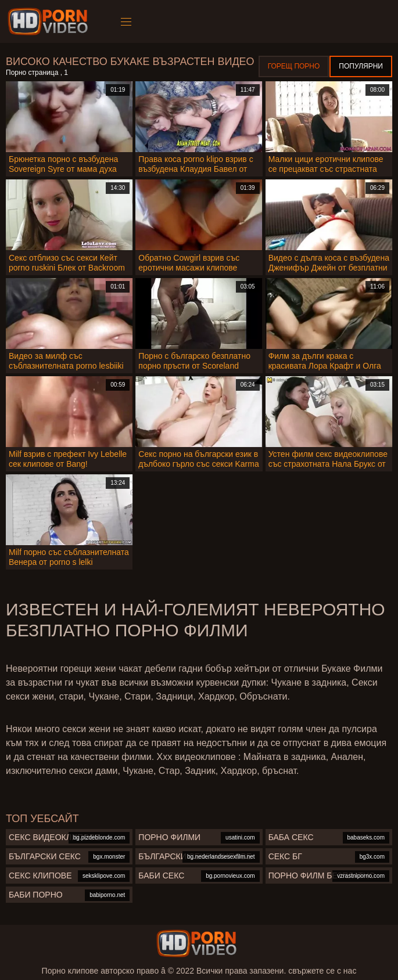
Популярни (361, 66)
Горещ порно (294, 66)
